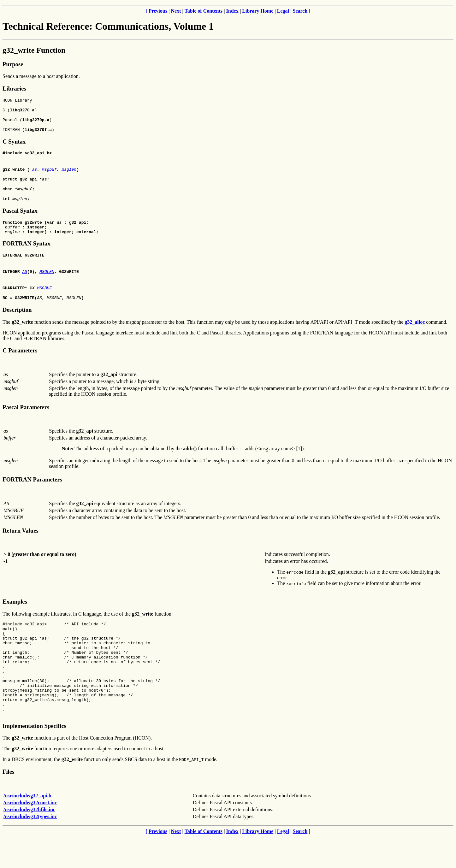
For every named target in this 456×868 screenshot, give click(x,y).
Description (17, 322)
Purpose (13, 64)
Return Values (21, 543)
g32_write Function (34, 50)
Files (8, 803)
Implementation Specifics (34, 757)
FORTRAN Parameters (32, 492)
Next (176, 11)
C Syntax (14, 145)
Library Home (258, 11)
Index (232, 11)
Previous (158, 11)
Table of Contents (204, 11)
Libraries (14, 89)
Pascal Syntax (20, 218)
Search (300, 11)
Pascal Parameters (26, 419)
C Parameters (20, 363)
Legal (283, 11)
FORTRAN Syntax (27, 254)
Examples (15, 614)
